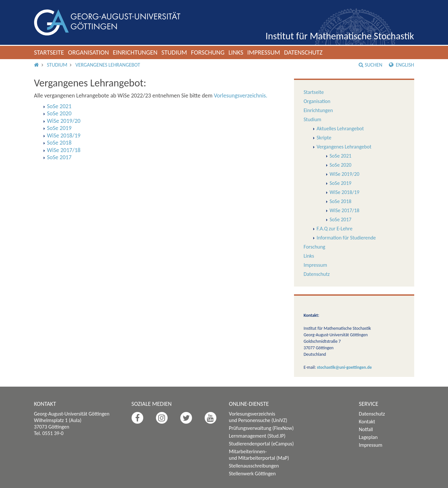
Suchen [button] (371, 65)
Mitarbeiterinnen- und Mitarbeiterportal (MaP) (259, 455)
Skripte (324, 138)
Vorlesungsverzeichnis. (241, 96)
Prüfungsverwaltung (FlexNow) (262, 428)
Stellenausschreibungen (254, 466)
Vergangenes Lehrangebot (108, 65)
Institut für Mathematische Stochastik (340, 36)
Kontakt (367, 422)
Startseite (49, 52)
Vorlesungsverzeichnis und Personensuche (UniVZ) (258, 417)
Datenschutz (303, 52)
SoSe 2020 (341, 165)
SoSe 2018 (341, 201)
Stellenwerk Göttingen (252, 474)
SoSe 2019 (341, 183)
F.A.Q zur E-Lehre (335, 229)
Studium (174, 52)
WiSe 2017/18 (345, 210)
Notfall (366, 429)
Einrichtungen (135, 52)
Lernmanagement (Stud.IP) (257, 436)
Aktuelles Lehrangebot (340, 128)
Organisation (88, 52)
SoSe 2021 (341, 156)
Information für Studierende (346, 238)
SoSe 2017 (341, 219)
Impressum (264, 52)
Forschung (208, 52)
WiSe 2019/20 (345, 174)
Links (236, 52)
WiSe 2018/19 (345, 192)
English (402, 65)
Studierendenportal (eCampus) (262, 444)
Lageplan (368, 437)
